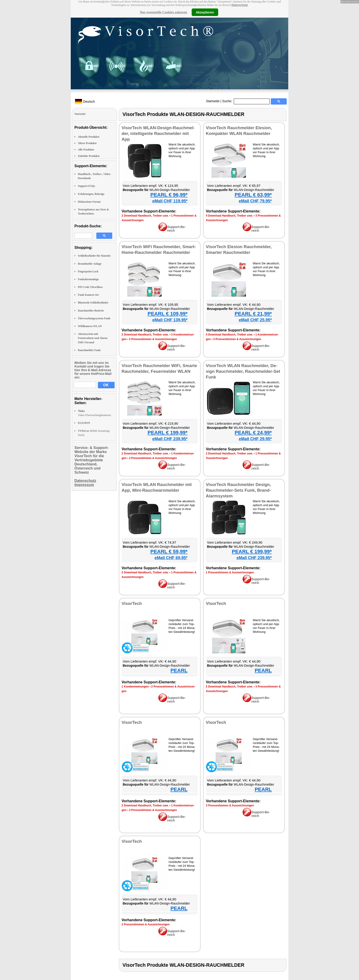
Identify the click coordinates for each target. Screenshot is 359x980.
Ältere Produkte (87, 143)
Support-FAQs (86, 186)
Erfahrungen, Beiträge (91, 194)
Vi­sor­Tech (132, 603)
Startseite (213, 101)
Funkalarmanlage (88, 279)
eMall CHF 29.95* (255, 439)
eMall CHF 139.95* (170, 320)
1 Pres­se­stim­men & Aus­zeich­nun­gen (230, 572)
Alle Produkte (86, 150)
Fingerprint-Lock (88, 271)
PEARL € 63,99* (253, 195)
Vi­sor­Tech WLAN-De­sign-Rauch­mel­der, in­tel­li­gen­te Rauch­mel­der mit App (158, 133)
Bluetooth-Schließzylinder (93, 303)
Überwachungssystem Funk (94, 318)
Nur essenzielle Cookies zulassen (163, 12)
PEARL (179, 670)
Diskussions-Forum (89, 202)
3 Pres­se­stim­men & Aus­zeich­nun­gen (153, 339)
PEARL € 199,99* (168, 433)
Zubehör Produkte (89, 156)
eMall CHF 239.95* (170, 439)
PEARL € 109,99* (168, 314)
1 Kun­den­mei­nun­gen (135, 687)
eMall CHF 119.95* (170, 201)
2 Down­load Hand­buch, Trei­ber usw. (145, 216)
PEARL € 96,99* (169, 195)
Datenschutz (240, 5)
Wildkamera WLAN (90, 326)
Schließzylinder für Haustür (94, 256)
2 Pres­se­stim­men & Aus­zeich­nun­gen (146, 924)
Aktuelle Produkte (89, 137)
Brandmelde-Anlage (90, 264)
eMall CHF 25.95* (255, 320)
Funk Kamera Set (88, 295)
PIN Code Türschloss (90, 287)
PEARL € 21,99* (253, 314)
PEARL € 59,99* (169, 552)
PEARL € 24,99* (253, 433)
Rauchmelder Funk (89, 350)
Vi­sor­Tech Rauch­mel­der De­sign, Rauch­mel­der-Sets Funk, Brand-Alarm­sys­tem (238, 490)
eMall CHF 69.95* (171, 558)
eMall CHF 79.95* (255, 201)
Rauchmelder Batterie (91, 311)
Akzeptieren (205, 12)
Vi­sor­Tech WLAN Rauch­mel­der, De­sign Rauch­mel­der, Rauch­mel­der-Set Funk (243, 371)
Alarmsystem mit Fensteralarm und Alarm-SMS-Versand (93, 338)
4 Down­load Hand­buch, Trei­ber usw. (229, 216)
